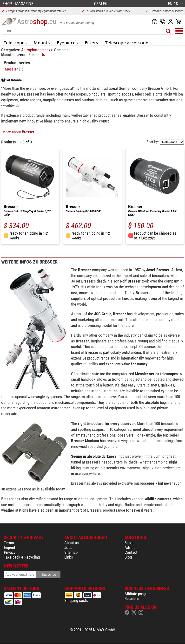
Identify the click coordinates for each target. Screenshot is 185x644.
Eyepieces (67, 42)
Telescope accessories (128, 42)
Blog (128, 557)
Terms (9, 543)
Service (130, 543)
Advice (130, 547)
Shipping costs (76, 600)
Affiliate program (138, 594)
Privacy (10, 552)
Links (69, 557)
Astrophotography (36, 50)
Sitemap (71, 552)
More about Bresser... (20, 132)
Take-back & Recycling (22, 557)
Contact (131, 552)
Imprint (10, 547)
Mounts (42, 42)
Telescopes (15, 42)
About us (72, 543)
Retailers (132, 599)
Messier (14, 69)
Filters (91, 42)
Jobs (68, 547)
